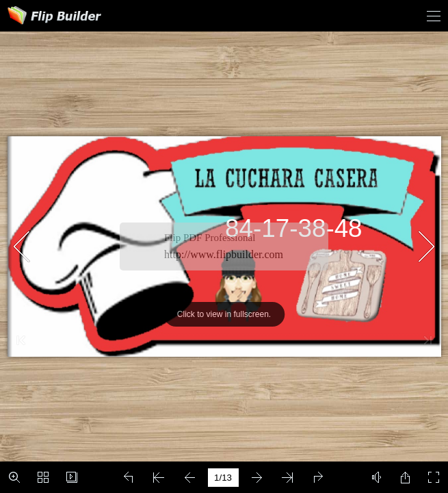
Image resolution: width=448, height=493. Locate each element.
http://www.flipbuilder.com (224, 254)
